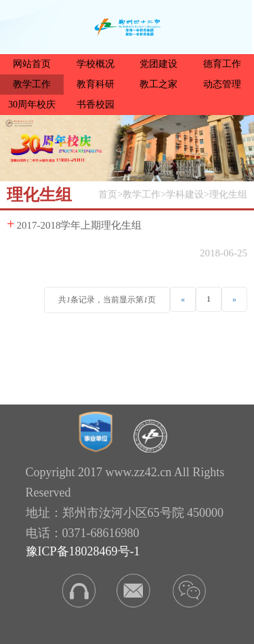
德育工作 (222, 64)
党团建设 (158, 64)
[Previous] (183, 299)
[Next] (234, 299)
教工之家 (158, 84)
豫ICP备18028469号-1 (83, 551)
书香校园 (96, 105)
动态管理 (222, 84)
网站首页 (32, 64)
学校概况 (96, 64)
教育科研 (96, 84)
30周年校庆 (32, 105)
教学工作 (32, 84)
